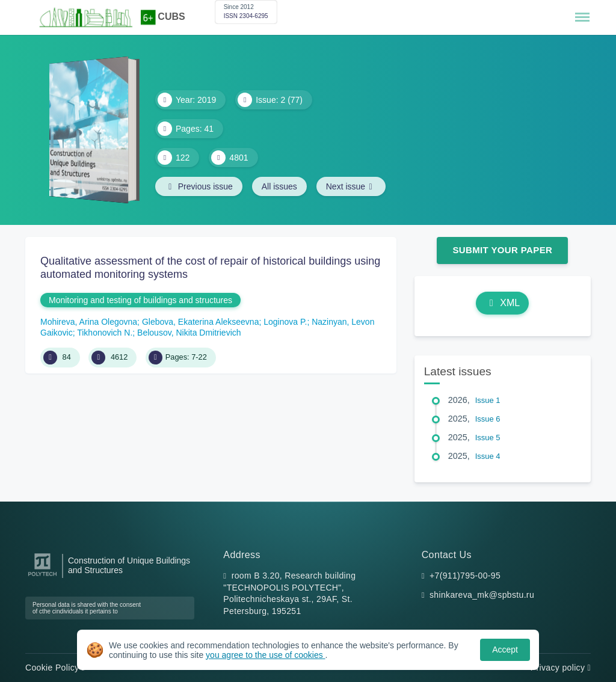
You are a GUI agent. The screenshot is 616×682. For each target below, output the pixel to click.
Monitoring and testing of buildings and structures (140, 300)
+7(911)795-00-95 (465, 576)
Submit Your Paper (502, 250)
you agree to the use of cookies (265, 655)
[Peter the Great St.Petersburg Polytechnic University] (42, 576)
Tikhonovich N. (105, 333)
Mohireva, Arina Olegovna (89, 322)
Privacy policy (561, 668)
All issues (279, 186)
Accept (505, 650)
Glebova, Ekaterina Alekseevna (201, 322)
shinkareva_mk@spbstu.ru (482, 595)
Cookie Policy (55, 668)
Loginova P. (285, 322)
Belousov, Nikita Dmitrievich (189, 333)
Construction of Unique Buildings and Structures (129, 565)
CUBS (171, 17)
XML (502, 303)
